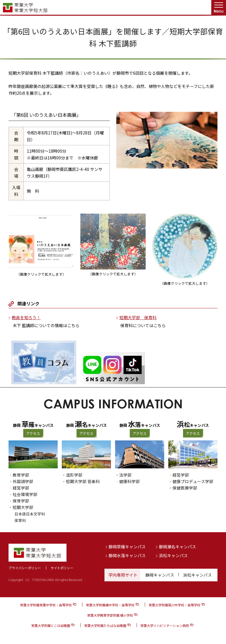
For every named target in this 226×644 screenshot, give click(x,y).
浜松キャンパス (173, 555)
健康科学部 (129, 481)
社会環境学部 (25, 494)
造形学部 (74, 475)
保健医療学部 (185, 488)
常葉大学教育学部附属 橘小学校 (110, 615)
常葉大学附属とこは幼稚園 (51, 625)
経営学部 (21, 488)
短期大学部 (23, 507)
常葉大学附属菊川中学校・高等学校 (175, 605)
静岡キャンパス (160, 575)
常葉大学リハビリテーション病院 (165, 625)
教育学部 (21, 475)
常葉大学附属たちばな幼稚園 (105, 625)
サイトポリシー (62, 568)
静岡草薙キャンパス (127, 547)
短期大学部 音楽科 (83, 481)
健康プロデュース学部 (193, 481)
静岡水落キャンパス (127, 555)
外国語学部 (23, 481)
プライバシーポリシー (25, 568)
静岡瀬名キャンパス (177, 547)
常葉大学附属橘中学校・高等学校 (110, 605)
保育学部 (21, 501)
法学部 (125, 475)
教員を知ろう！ (26, 317)
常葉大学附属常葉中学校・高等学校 (46, 605)
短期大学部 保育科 (138, 317)
